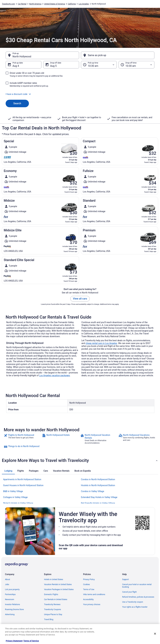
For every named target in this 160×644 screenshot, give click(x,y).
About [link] (7, 579)
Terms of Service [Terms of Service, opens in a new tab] (31, 641)
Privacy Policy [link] (89, 579)
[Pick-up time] (99, 65)
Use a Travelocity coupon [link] (133, 602)
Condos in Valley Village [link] (93, 491)
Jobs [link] (7, 584)
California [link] (72, 4)
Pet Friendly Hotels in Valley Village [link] (98, 503)
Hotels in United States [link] (54, 579)
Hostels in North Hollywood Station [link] (98, 485)
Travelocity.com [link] (8, 4)
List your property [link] (12, 589)
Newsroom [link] (10, 599)
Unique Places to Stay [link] (53, 614)
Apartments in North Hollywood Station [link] (22, 479)
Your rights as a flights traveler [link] (135, 607)
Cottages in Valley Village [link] (15, 497)
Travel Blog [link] (49, 619)
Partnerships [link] (10, 594)
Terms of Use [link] (89, 589)
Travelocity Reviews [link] (52, 604)
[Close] (155, 634)
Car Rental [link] (22, 4)
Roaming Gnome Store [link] (14, 609)
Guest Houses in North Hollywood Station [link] (23, 485)
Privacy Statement (14, 641)
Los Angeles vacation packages (55, 375)
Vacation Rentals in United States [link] (58, 584)
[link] (23, 439)
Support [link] (125, 579)
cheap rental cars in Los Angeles (101, 343)
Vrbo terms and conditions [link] (94, 594)
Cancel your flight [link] (129, 592)
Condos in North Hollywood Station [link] (98, 479)
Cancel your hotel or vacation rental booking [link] (137, 586)
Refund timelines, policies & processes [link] (138, 597)
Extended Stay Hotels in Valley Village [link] (99, 497)
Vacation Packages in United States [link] (59, 589)
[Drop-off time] (136, 65)
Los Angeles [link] (84, 4)
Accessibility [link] (88, 599)
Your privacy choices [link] (92, 604)
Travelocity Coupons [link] (52, 609)
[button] (80, 94)
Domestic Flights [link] (51, 594)
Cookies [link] (86, 584)
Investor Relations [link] (12, 604)
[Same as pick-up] (118, 55)
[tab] (8, 471)
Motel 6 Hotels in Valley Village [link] (18, 503)
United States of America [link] (55, 4)
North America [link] (35, 4)
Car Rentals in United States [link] (56, 599)
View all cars (80, 299)
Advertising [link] (10, 614)
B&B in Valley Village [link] (13, 491)
